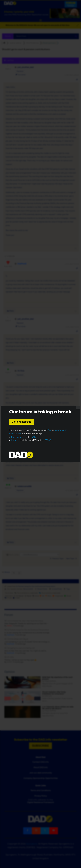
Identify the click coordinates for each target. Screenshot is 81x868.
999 (49, 430)
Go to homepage (21, 422)
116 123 (33, 437)
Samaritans (17, 437)
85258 (48, 440)
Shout (14, 440)
